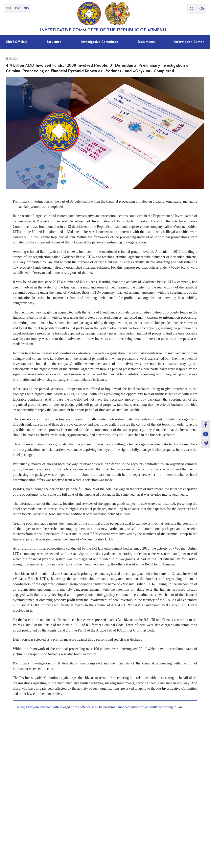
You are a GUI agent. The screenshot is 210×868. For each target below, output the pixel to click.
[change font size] (201, 9)
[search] (191, 9)
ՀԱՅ (9, 9)
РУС (19, 9)
